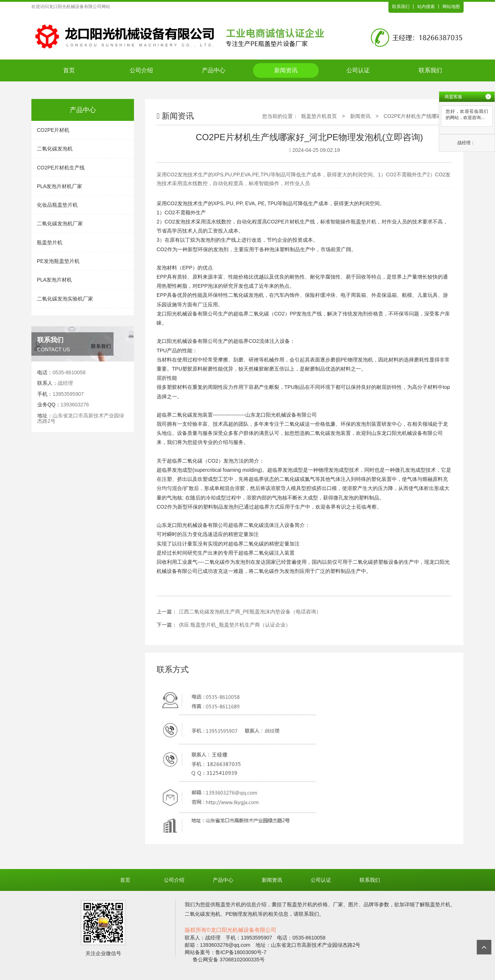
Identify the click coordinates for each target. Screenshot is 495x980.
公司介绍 (141, 70)
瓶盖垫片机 (50, 242)
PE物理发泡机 (357, 360)
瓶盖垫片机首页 (319, 116)
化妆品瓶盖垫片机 (57, 205)
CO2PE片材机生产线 (61, 168)
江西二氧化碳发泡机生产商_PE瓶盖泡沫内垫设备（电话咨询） (250, 612)
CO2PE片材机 (53, 130)
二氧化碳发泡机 (55, 149)
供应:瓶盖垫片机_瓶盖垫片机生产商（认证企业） (235, 625)
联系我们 (401, 7)
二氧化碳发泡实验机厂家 (65, 299)
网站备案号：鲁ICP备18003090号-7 (226, 952)
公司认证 (358, 70)
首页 (69, 70)
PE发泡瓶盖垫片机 (58, 261)
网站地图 (451, 7)
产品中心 (214, 70)
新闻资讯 (286, 70)
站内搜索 (426, 7)
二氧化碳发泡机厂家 (60, 223)
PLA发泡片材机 (54, 280)
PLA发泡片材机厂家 (60, 186)
